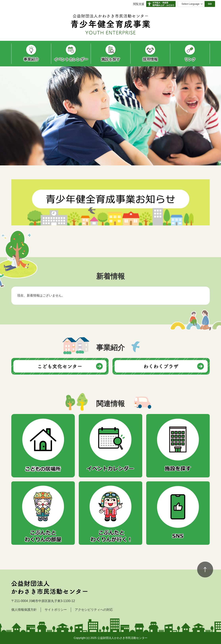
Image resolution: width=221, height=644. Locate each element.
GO (210, 4)
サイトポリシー (56, 610)
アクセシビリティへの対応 (94, 610)
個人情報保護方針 (24, 610)
